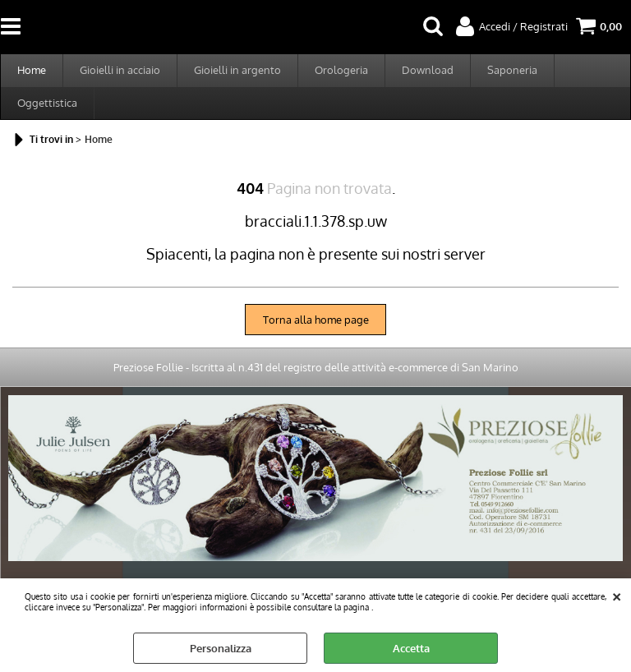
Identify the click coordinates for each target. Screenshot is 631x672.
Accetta (411, 648)
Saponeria (512, 70)
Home (32, 70)
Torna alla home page (316, 320)
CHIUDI (617, 595)
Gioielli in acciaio (120, 70)
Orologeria (341, 70)
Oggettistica (47, 103)
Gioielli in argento (237, 70)
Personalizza (221, 648)
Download (428, 70)
